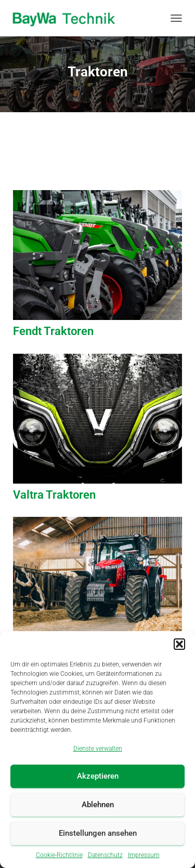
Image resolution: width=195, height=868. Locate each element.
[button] (179, 644)
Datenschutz (105, 855)
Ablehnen (98, 805)
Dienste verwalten (98, 749)
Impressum (144, 855)
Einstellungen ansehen (98, 833)
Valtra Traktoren (54, 495)
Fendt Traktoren (53, 331)
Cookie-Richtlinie (59, 855)
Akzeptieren (98, 776)
